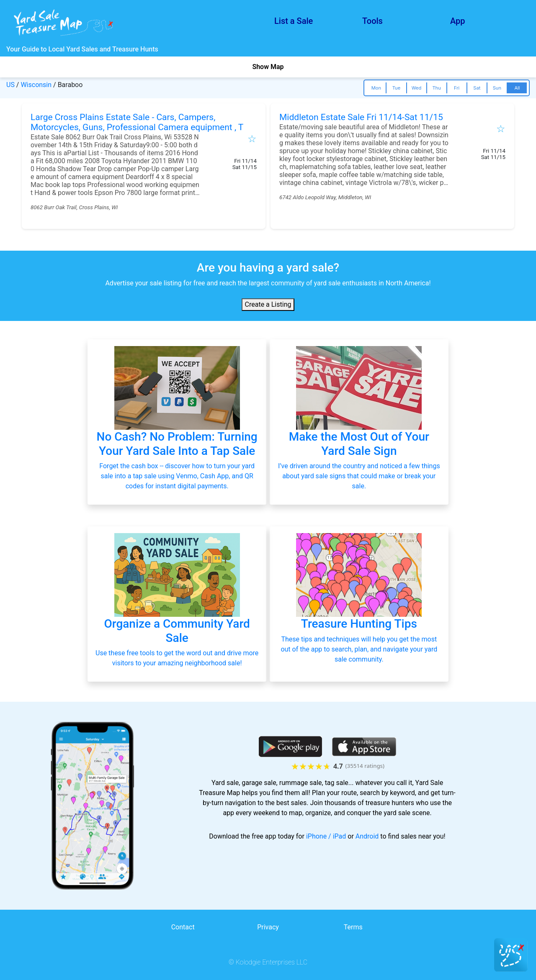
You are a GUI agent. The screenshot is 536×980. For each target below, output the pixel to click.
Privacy (268, 927)
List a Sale (294, 21)
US (10, 85)
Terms (353, 927)
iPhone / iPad (326, 836)
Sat (477, 88)
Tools (372, 21)
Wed (417, 88)
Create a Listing (268, 304)
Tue (396, 88)
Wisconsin (36, 85)
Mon (376, 88)
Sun (497, 88)
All (517, 88)
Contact (183, 927)
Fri (457, 88)
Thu (436, 88)
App (458, 21)
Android (367, 836)
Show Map (268, 67)
